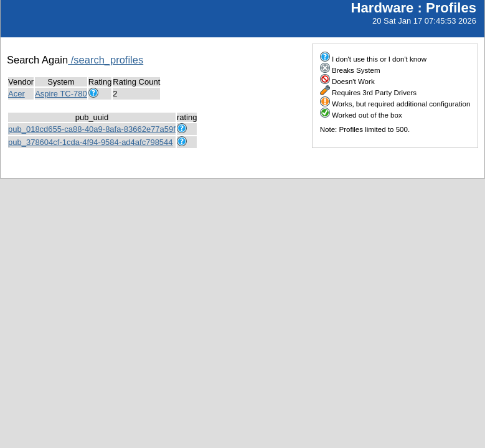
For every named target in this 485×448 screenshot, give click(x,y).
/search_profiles (106, 60)
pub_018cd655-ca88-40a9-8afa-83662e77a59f (92, 129)
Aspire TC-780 (61, 94)
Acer (16, 94)
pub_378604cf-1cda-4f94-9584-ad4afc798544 (91, 142)
